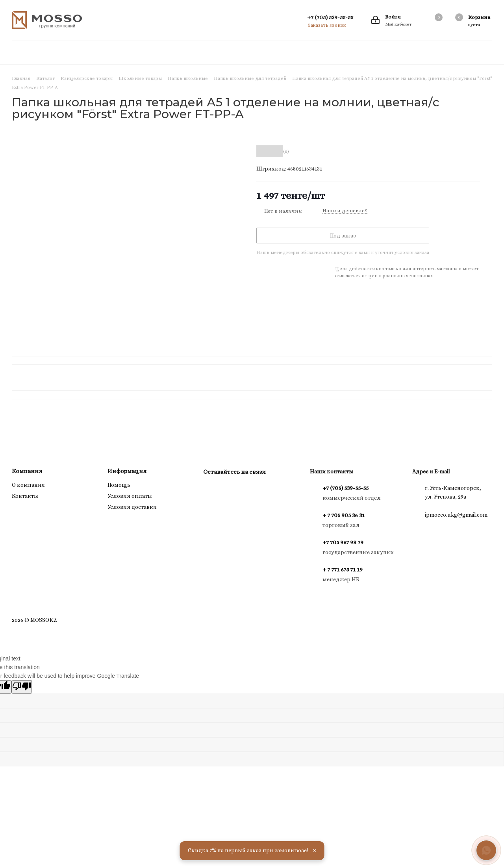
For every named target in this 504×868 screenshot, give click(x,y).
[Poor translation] (22, 687)
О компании (28, 485)
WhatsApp (231, 490)
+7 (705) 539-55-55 (330, 17)
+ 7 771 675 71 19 (343, 569)
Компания (27, 471)
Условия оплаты (130, 496)
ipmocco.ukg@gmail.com (456, 515)
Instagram (211, 490)
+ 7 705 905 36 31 (344, 515)
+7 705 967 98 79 (343, 542)
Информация (127, 471)
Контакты (25, 496)
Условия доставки (132, 507)
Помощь (119, 485)
